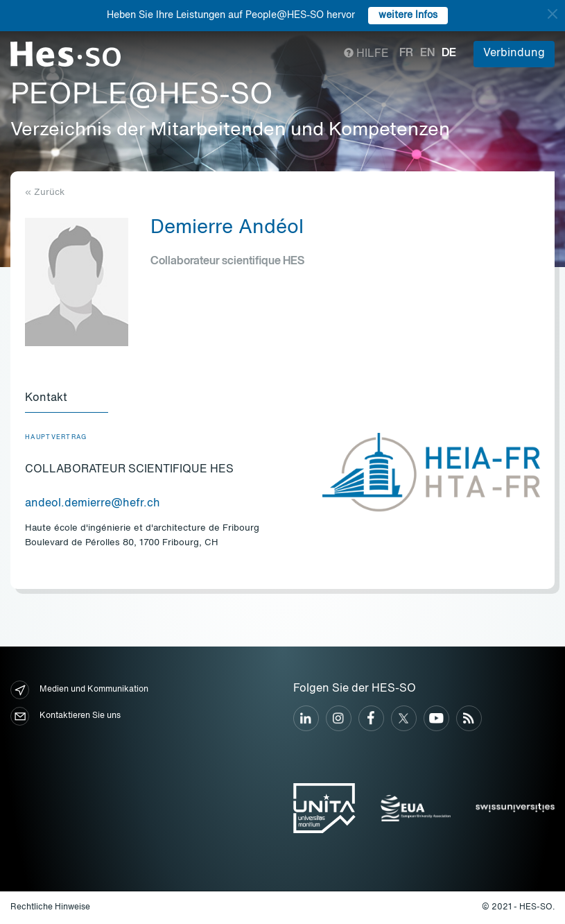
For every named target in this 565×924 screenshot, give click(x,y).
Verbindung (514, 53)
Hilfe (366, 54)
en (427, 53)
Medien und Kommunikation (79, 690)
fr (406, 53)
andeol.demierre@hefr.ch (93, 504)
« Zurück (45, 192)
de (449, 53)
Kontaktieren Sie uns (66, 716)
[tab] (67, 399)
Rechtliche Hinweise (50, 907)
